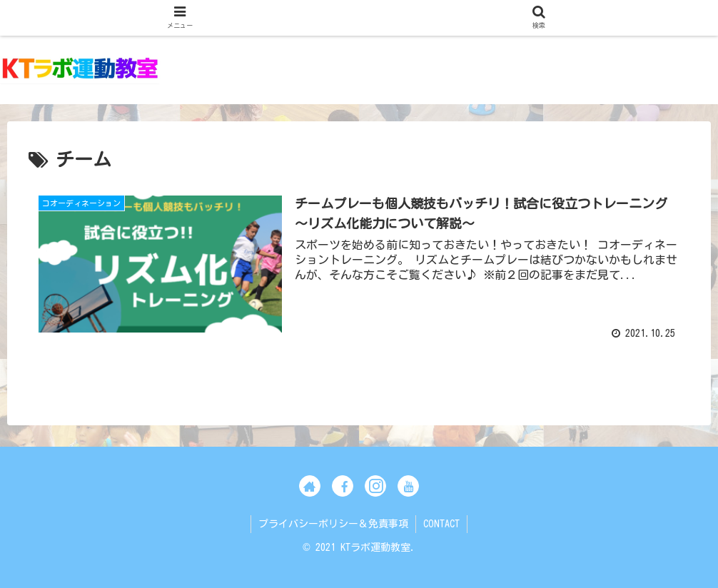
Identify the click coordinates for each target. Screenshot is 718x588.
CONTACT (441, 524)
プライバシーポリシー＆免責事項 (333, 524)
